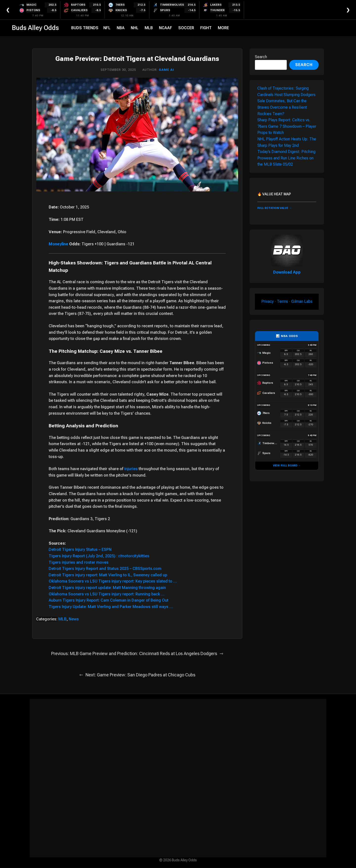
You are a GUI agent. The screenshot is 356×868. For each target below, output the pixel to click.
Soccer (186, 28)
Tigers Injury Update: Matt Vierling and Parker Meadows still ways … (111, 607)
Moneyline (58, 244)
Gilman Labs (302, 301)
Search (261, 57)
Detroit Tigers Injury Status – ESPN (80, 549)
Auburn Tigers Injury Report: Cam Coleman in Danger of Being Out (109, 600)
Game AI (166, 70)
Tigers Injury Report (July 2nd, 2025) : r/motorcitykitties (99, 556)
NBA (121, 28)
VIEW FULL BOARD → (287, 466)
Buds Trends (85, 28)
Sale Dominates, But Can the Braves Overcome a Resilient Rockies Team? (282, 107)
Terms (282, 301)
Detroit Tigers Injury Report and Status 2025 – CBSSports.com (105, 569)
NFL (107, 28)
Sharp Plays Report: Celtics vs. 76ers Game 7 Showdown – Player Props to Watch (287, 126)
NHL (135, 28)
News (74, 619)
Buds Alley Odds (35, 28)
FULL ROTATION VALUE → (275, 208)
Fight (206, 28)
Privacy (267, 301)
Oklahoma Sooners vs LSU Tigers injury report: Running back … (107, 594)
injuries (131, 469)
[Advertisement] (178, 778)
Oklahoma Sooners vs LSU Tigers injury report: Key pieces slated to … (113, 581)
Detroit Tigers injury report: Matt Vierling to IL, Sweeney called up (108, 575)
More (223, 28)
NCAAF (166, 28)
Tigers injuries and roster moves (79, 562)
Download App (287, 272)
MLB (149, 28)
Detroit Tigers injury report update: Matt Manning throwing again (107, 588)
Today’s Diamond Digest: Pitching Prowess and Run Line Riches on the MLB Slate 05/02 (286, 158)
